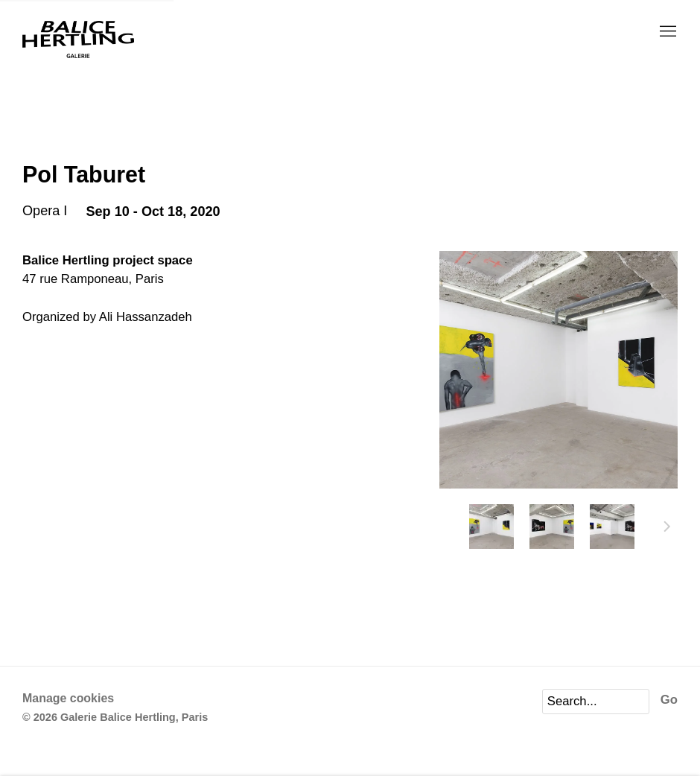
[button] (491, 527)
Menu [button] (666, 32)
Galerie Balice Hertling (78, 40)
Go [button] (669, 700)
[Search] (596, 702)
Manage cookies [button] (68, 698)
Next (667, 529)
